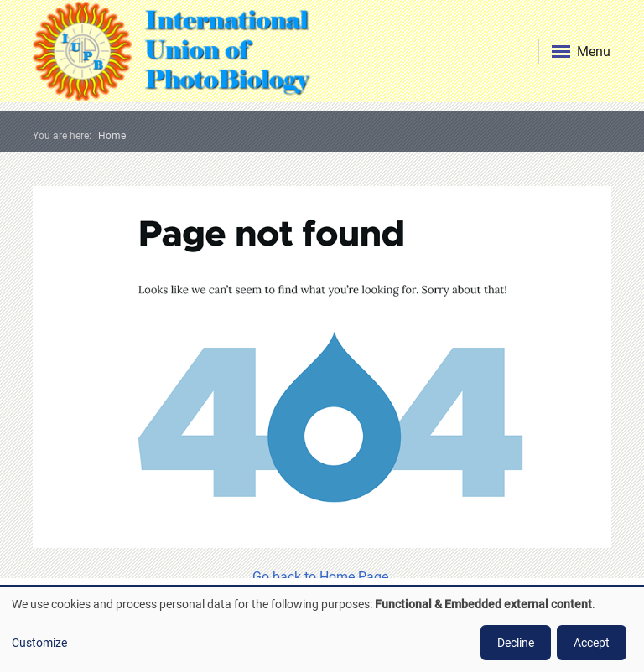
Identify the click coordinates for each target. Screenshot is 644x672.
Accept (592, 643)
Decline (516, 643)
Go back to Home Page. (322, 577)
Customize (39, 643)
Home (112, 136)
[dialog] (322, 629)
